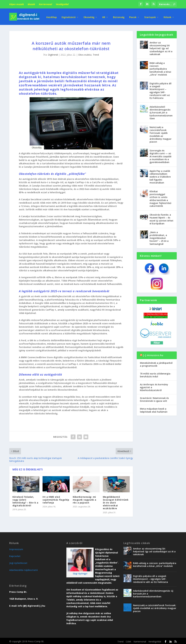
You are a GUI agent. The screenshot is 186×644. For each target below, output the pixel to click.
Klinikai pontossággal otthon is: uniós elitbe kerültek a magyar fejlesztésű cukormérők (160, 198)
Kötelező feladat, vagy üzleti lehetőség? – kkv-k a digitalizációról (25, 500)
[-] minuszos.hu (153, 354)
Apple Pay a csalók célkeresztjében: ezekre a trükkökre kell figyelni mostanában (160, 176)
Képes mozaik (17, 4)
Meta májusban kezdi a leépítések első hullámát (154, 409)
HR (104, 16)
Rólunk (167, 16)
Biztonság (119, 16)
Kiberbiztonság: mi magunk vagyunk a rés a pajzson (85, 499)
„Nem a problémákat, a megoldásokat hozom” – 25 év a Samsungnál (159, 237)
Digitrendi (53, 54)
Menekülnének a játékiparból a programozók (156, 363)
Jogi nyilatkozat (18, 562)
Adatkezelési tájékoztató (24, 569)
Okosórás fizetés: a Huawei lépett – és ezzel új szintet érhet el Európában (161, 218)
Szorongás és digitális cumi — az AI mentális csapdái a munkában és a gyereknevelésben (160, 155)
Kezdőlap (52, 16)
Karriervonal (45, 4)
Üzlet (129, 640)
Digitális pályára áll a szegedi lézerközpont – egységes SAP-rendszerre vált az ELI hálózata (160, 90)
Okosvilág (89, 16)
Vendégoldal (62, 4)
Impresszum (16, 548)
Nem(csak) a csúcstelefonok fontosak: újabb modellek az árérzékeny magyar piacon (160, 133)
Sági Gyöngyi (80, 572)
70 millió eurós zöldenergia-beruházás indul (156, 374)
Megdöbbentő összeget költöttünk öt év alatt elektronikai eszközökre (116, 502)
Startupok (150, 16)
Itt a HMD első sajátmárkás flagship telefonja (56, 499)
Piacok (133, 16)
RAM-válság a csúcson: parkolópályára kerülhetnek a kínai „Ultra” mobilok (160, 68)
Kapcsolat (15, 555)
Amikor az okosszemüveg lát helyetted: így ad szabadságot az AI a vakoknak (161, 47)
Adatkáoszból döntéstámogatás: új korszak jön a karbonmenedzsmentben (161, 111)
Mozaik (31, 4)
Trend (96, 54)
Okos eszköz (85, 54)
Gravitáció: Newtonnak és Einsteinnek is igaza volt (154, 398)
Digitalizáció (69, 16)
